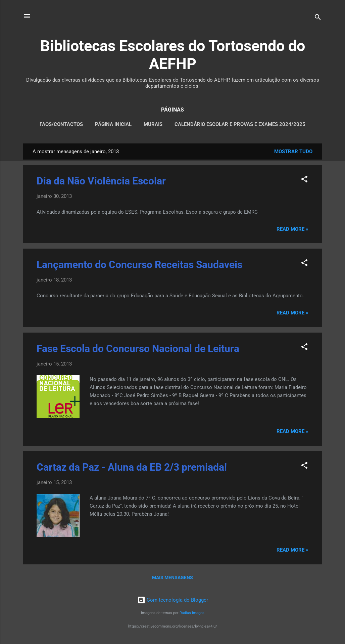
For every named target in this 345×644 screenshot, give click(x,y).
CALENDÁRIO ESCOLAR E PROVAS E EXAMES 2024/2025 (240, 124)
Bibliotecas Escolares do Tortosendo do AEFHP (173, 55)
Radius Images (192, 613)
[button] (304, 180)
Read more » (292, 229)
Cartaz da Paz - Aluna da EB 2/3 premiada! (132, 467)
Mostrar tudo (293, 152)
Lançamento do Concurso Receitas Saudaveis (139, 265)
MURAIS (153, 124)
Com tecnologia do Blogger (173, 600)
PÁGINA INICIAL (113, 124)
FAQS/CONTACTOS (61, 124)
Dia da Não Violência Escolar (101, 181)
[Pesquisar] (318, 18)
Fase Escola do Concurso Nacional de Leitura (138, 349)
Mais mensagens (172, 577)
